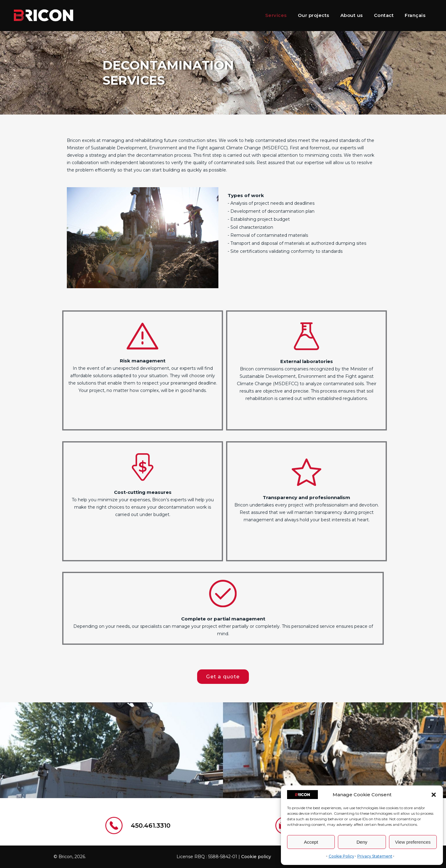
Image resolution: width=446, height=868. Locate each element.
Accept (311, 842)
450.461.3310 (151, 826)
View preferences (413, 842)
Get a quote (223, 677)
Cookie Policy (341, 856)
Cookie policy (256, 857)
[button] (434, 795)
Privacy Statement (375, 856)
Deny (362, 842)
